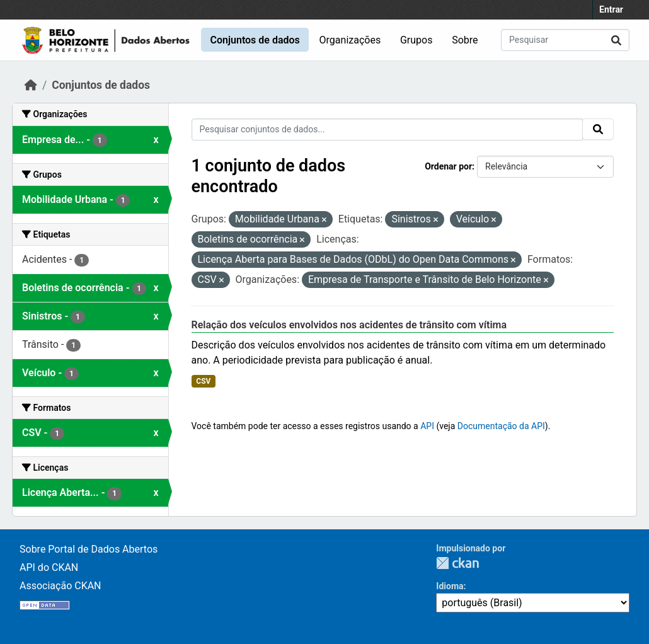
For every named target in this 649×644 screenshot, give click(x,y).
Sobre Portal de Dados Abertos (89, 549)
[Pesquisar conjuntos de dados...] (565, 40)
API (427, 426)
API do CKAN (49, 567)
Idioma (450, 586)
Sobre (465, 40)
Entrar (611, 9)
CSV (203, 381)
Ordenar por (448, 166)
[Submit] (616, 40)
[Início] (31, 85)
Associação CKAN (60, 586)
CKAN (457, 563)
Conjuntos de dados (255, 40)
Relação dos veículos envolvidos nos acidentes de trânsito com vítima (349, 325)
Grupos (416, 40)
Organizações (350, 40)
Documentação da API (501, 426)
